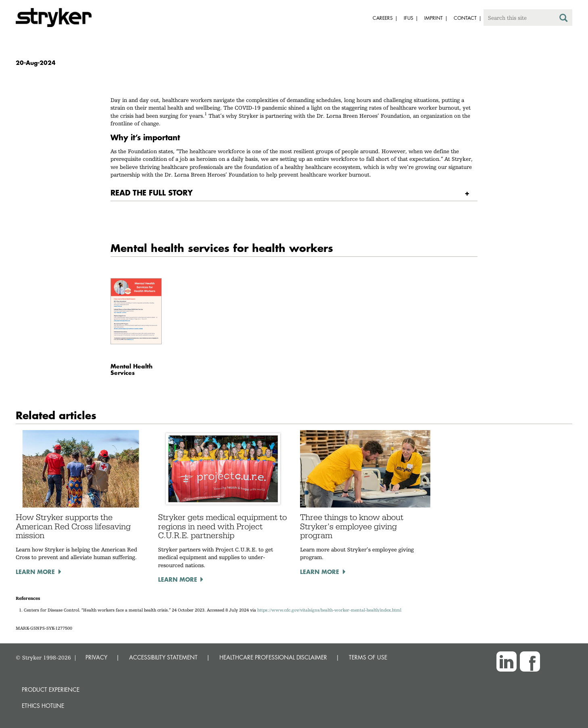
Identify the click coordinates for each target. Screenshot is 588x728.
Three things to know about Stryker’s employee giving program (352, 526)
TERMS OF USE (368, 657)
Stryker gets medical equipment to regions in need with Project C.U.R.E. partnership (222, 526)
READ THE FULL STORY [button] (152, 192)
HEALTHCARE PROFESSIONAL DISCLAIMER (273, 657)
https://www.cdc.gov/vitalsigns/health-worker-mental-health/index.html (329, 610)
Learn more (35, 572)
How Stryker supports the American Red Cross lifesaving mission (73, 526)
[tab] (294, 193)
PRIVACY (96, 657)
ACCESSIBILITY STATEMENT (163, 657)
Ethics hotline (43, 706)
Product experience (51, 690)
